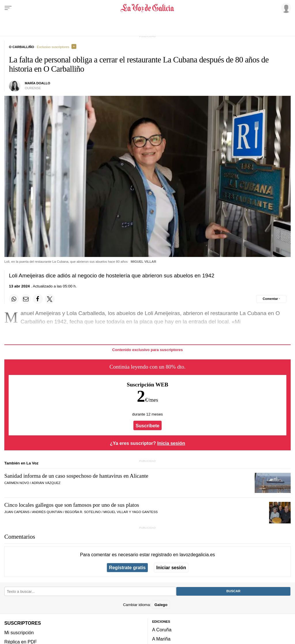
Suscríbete (148, 426)
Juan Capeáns (17, 512)
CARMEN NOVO (17, 483)
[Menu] (8, 8)
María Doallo (37, 83)
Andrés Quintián (47, 512)
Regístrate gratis (127, 567)
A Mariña (161, 639)
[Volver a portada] (147, 8)
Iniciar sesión (171, 567)
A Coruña (162, 630)
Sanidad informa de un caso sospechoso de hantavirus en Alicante (76, 476)
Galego (161, 604)
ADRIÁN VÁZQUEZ (46, 483)
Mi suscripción (19, 632)
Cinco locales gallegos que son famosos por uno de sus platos (72, 505)
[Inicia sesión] (285, 8)
